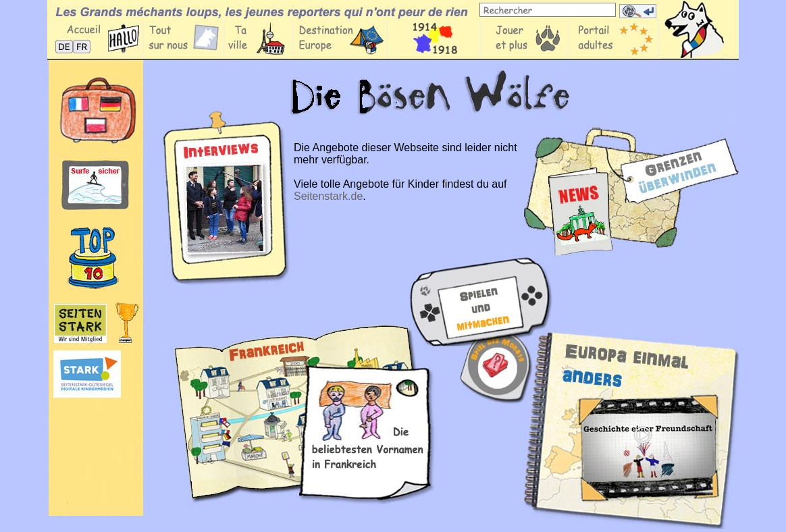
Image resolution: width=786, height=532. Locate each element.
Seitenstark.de (328, 196)
